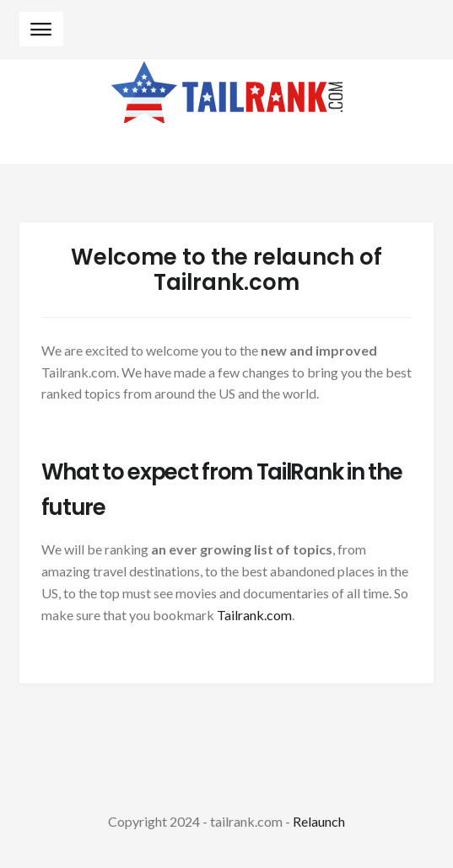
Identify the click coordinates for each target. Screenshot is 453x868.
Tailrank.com (254, 615)
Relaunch (319, 821)
